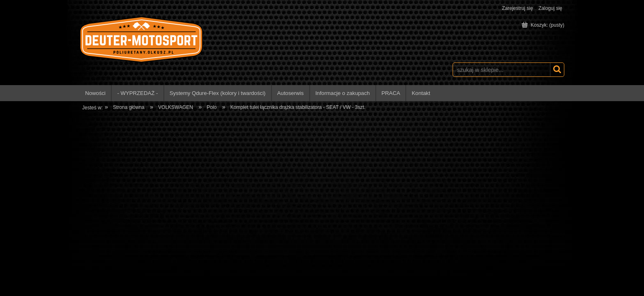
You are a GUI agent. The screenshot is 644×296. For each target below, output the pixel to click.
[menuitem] (96, 93)
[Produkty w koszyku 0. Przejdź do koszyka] (544, 25)
